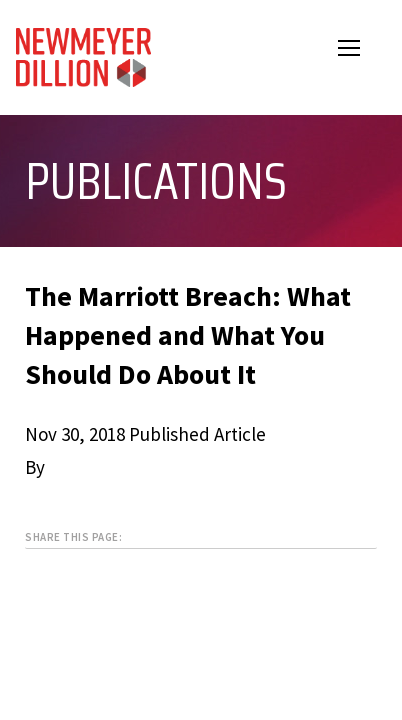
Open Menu (362, 50)
